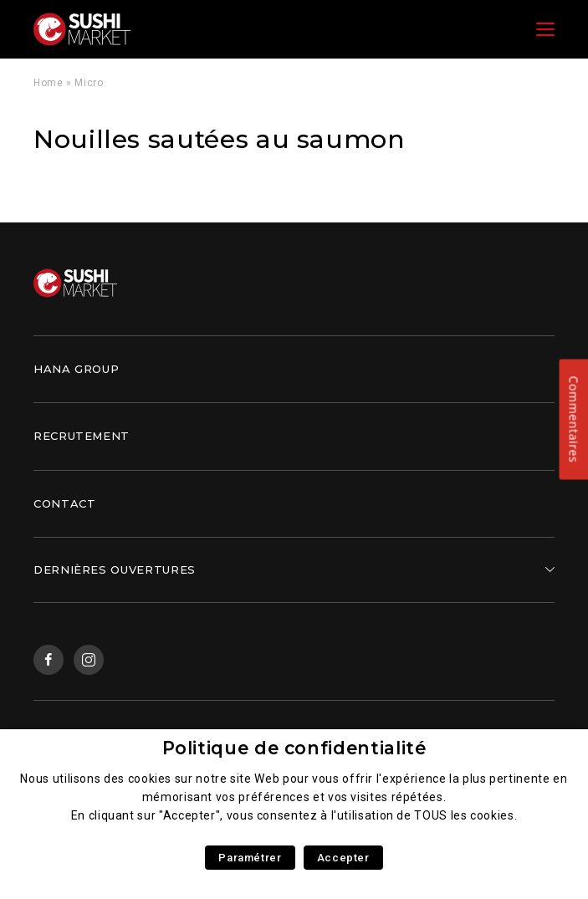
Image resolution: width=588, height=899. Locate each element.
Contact (64, 503)
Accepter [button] (343, 858)
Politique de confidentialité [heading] (294, 748)
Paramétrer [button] (250, 858)
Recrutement (82, 436)
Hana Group (76, 369)
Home (49, 83)
